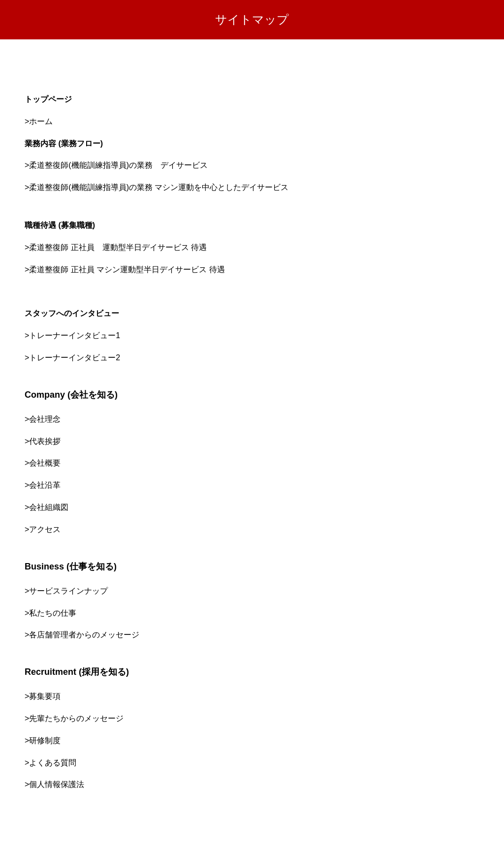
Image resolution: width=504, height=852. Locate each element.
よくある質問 (53, 763)
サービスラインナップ (68, 591)
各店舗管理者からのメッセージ (84, 635)
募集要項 (45, 696)
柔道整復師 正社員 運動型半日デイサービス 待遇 (118, 247)
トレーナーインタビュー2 (75, 358)
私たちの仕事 (53, 613)
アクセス (45, 529)
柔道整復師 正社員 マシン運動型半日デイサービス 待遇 (127, 269)
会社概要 (45, 463)
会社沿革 (45, 485)
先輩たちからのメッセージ (76, 718)
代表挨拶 (45, 441)
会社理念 (45, 419)
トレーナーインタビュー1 (75, 335)
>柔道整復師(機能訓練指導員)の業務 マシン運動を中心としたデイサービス (157, 187)
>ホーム (39, 121)
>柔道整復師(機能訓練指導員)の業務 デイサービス (116, 165)
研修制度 (45, 741)
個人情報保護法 (57, 784)
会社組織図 (49, 507)
